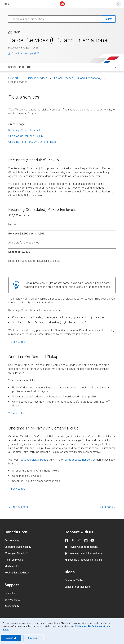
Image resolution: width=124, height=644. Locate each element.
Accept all (11, 638)
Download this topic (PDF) (26, 53)
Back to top (18, 342)
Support (13, 78)
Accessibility (12, 606)
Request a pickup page (33, 460)
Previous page (20, 507)
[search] (119, 4)
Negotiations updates (17, 573)
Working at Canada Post (18, 553)
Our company (12, 540)
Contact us (10, 593)
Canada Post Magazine (78, 587)
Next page (107, 507)
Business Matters (75, 580)
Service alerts (12, 600)
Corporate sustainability (18, 547)
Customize (33, 638)
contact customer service (80, 460)
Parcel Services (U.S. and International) (78, 78)
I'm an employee (14, 560)
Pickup (33, 142)
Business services (36, 78)
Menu (6, 4)
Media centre (12, 566)
